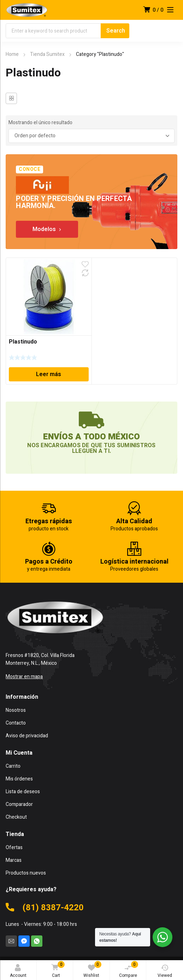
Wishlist (92, 970)
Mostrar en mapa (24, 677)
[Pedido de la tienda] (91, 136)
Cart (57, 970)
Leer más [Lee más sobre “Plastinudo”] (49, 374)
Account (18, 971)
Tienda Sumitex (47, 54)
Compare (129, 970)
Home (12, 54)
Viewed (165, 971)
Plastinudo (23, 342)
